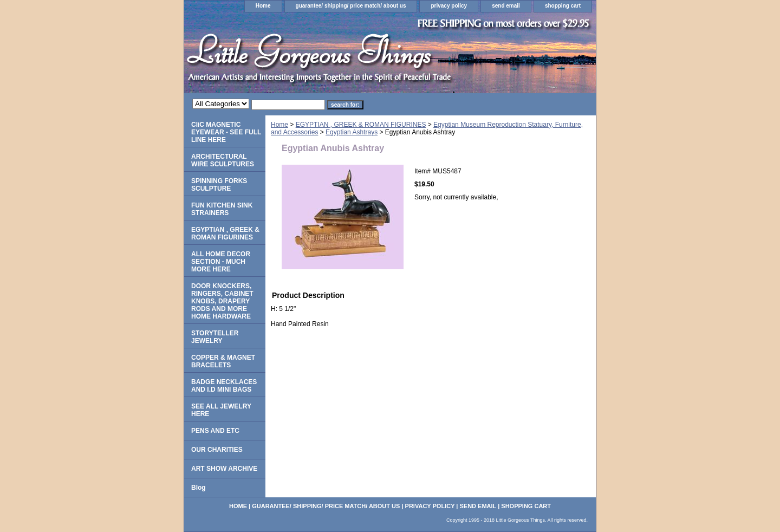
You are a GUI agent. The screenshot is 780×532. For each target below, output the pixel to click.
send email (506, 6)
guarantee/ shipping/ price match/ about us (351, 6)
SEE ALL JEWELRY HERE (221, 410)
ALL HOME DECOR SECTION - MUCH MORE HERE (221, 262)
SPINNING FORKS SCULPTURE (219, 185)
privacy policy (449, 6)
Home (263, 6)
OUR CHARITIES (217, 450)
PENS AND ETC (215, 431)
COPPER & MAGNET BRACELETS (223, 361)
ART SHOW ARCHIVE (224, 469)
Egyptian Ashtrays (352, 132)
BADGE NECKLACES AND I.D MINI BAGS (224, 386)
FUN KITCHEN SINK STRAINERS (222, 209)
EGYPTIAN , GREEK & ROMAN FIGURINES (361, 125)
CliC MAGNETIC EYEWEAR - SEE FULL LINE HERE (226, 132)
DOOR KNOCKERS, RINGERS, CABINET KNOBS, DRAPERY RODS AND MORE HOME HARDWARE (222, 301)
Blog (199, 488)
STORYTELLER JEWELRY (215, 337)
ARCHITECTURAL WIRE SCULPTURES (223, 160)
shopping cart (563, 6)
